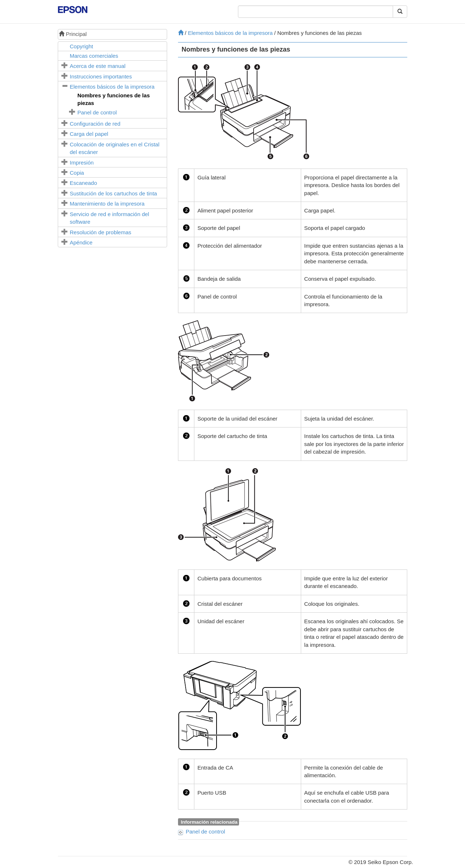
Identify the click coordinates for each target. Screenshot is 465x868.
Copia (77, 173)
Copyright (81, 46)
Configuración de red (95, 124)
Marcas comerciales (94, 56)
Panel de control (97, 112)
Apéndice (81, 242)
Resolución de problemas (100, 232)
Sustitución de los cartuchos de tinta (113, 193)
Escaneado (83, 183)
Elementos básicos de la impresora (112, 87)
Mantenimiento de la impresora (107, 204)
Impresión (82, 163)
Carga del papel (89, 134)
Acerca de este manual (98, 66)
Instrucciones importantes (101, 76)
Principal (73, 34)
